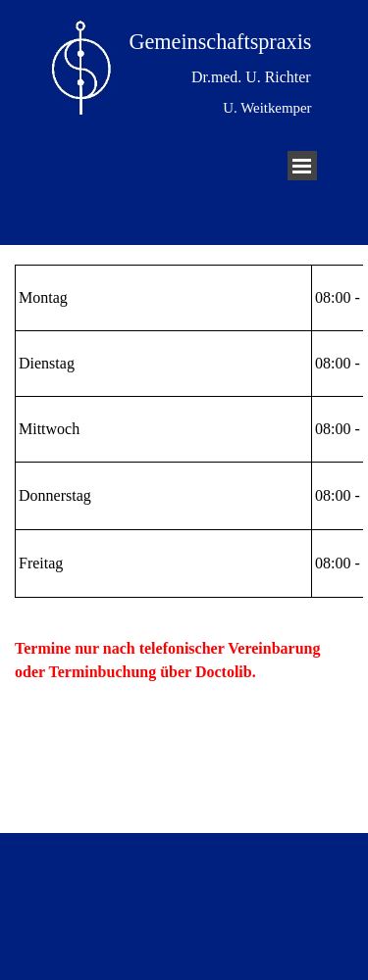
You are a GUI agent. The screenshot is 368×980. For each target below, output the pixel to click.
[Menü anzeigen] (302, 166)
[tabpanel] (184, 431)
